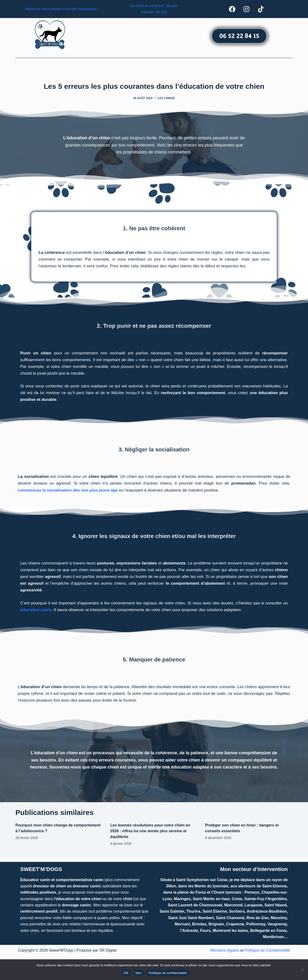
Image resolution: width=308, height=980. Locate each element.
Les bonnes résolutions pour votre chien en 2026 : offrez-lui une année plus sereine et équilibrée (150, 834)
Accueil (61, 67)
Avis (204, 67)
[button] (92, 67)
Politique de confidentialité (168, 973)
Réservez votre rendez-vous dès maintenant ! (62, 10)
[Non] (302, 970)
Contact (222, 67)
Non (138, 973)
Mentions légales (225, 950)
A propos (183, 67)
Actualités (245, 67)
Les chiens (166, 101)
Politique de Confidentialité (267, 950)
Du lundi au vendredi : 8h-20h (154, 7)
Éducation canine (92, 67)
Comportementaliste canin (141, 67)
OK (126, 973)
